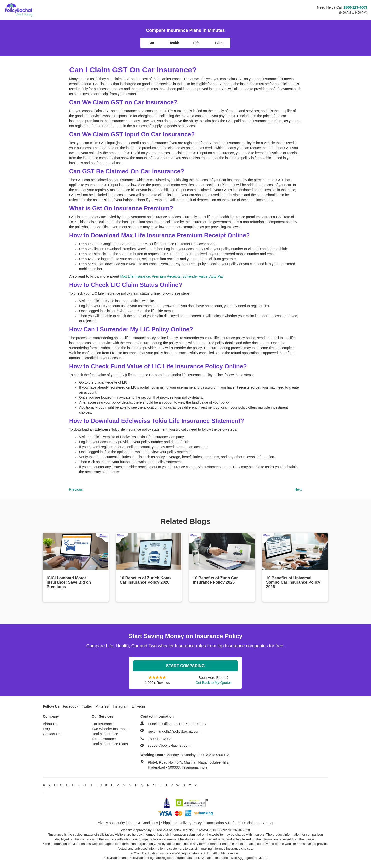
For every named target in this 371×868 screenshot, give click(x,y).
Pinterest (103, 706)
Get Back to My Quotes (214, 683)
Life (197, 43)
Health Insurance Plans (110, 744)
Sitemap (268, 823)
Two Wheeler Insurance (110, 729)
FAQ (46, 729)
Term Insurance (104, 739)
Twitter (87, 706)
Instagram (121, 706)
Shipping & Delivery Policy (181, 823)
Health (174, 43)
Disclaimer (251, 823)
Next (298, 489)
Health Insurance (105, 734)
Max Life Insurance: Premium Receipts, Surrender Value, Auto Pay (172, 276)
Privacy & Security (111, 823)
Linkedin (138, 706)
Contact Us (52, 734)
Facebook (71, 706)
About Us (50, 724)
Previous (76, 489)
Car (151, 43)
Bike (219, 43)
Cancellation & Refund (222, 823)
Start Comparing (186, 666)
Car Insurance (103, 724)
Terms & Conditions (143, 823)
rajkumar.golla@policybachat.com (174, 731)
